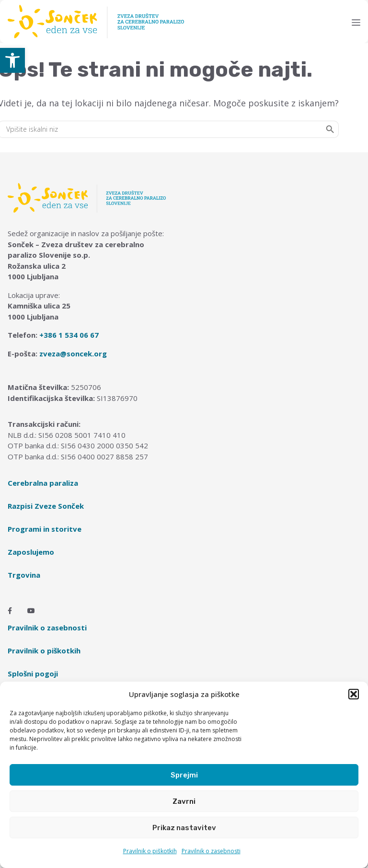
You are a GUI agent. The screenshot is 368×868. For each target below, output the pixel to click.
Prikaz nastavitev (184, 828)
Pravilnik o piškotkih (150, 851)
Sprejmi (184, 775)
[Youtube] (31, 611)
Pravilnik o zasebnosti (211, 851)
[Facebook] (10, 611)
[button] (12, 60)
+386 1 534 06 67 (69, 335)
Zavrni (184, 801)
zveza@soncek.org (73, 354)
